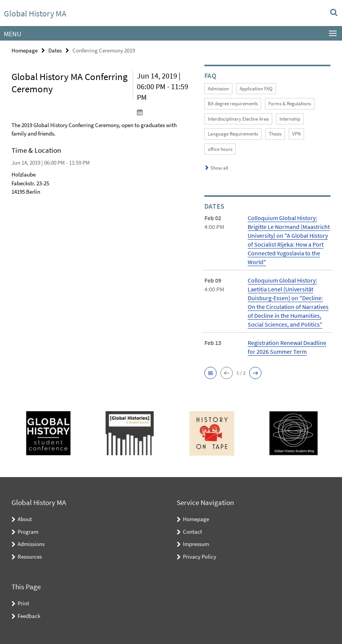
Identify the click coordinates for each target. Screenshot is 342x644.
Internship (290, 119)
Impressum (196, 544)
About (25, 519)
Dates (55, 50)
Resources (30, 557)
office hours (220, 149)
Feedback (29, 616)
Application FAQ (256, 89)
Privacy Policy (200, 557)
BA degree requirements (233, 104)
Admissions (31, 544)
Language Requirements (233, 134)
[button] (210, 373)
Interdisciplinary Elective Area (238, 119)
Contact (192, 532)
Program (28, 532)
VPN (296, 134)
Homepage (25, 50)
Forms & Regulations (290, 104)
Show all (219, 168)
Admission (218, 89)
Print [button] (23, 603)
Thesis (275, 134)
